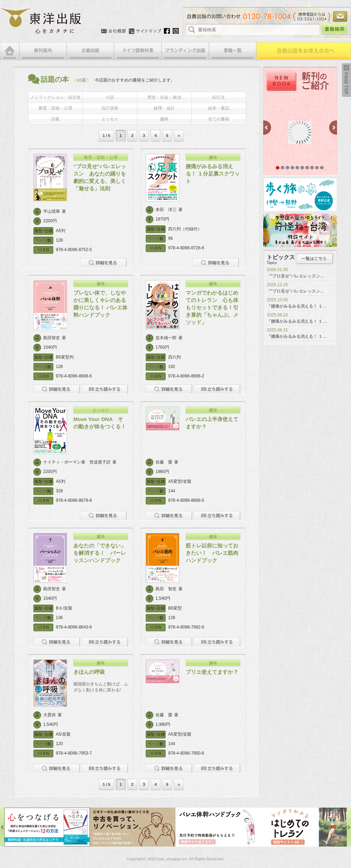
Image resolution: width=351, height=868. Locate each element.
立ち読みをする (105, 389)
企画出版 (90, 51)
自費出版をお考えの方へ (304, 51)
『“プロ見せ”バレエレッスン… (296, 276)
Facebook (167, 31)
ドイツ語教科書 (138, 51)
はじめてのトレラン (304, 827)
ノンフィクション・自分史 (55, 97)
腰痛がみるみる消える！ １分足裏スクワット (213, 174)
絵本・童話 (219, 108)
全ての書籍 (219, 119)
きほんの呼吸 (89, 672)
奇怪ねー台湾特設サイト (300, 230)
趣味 (164, 119)
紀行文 (219, 97)
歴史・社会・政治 (164, 97)
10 (322, 168)
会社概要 (114, 31)
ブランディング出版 (185, 51)
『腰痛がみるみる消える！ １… (297, 306)
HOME (10, 51)
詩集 (55, 119)
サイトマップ (145, 31)
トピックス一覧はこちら (315, 259)
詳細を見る (103, 263)
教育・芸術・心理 (55, 108)
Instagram (176, 31)
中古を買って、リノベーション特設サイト (133, 827)
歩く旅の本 (300, 195)
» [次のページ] (179, 136)
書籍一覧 (233, 51)
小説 (110, 97)
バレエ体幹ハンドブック (218, 827)
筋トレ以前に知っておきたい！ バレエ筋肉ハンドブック (212, 553)
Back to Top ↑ (346, 80)
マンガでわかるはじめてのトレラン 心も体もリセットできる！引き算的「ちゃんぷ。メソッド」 (212, 307)
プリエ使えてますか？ (212, 672)
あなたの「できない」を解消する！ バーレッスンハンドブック (100, 553)
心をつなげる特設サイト (47, 827)
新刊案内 (43, 51)
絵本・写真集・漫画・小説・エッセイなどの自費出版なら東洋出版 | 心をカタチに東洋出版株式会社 (41, 21)
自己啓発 (110, 108)
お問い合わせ (340, 17)
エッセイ (110, 119)
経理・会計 (164, 108)
